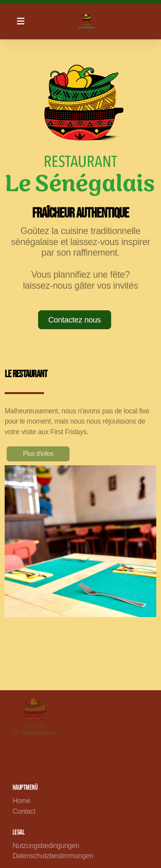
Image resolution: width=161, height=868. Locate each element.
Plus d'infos (39, 454)
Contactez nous (75, 320)
